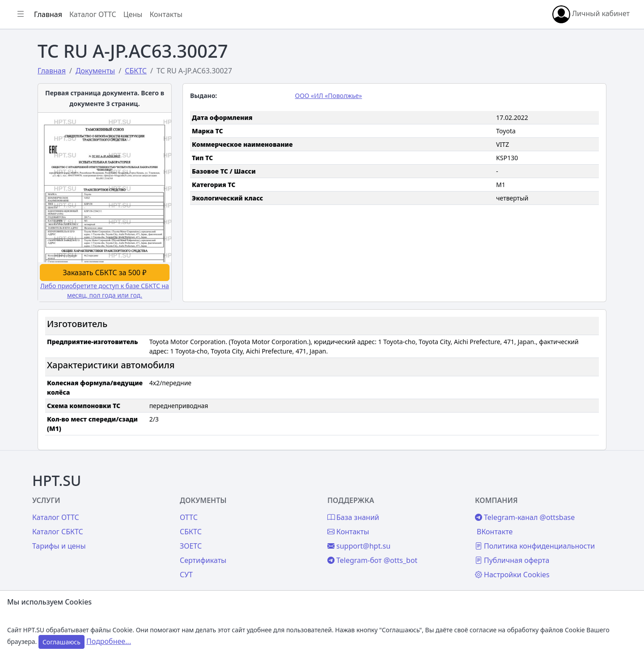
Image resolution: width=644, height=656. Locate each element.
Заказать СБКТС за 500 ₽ (185, 251)
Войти (28, 65)
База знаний (39, 254)
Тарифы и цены (157, 524)
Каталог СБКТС (156, 510)
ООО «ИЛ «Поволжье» (390, 96)
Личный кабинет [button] (591, 14)
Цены (28, 232)
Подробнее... (109, 641)
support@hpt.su (416, 524)
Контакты (34, 276)
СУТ (24, 183)
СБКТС (269, 510)
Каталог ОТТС (207, 14)
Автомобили (39, 140)
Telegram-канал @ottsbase (561, 496)
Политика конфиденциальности (549, 530)
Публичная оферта (549, 550)
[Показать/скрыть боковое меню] (135, 14)
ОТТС (267, 496)
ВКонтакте (531, 510)
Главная (32, 43)
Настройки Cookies (549, 564)
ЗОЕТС (269, 524)
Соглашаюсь (61, 642)
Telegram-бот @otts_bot (430, 539)
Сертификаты (41, 162)
